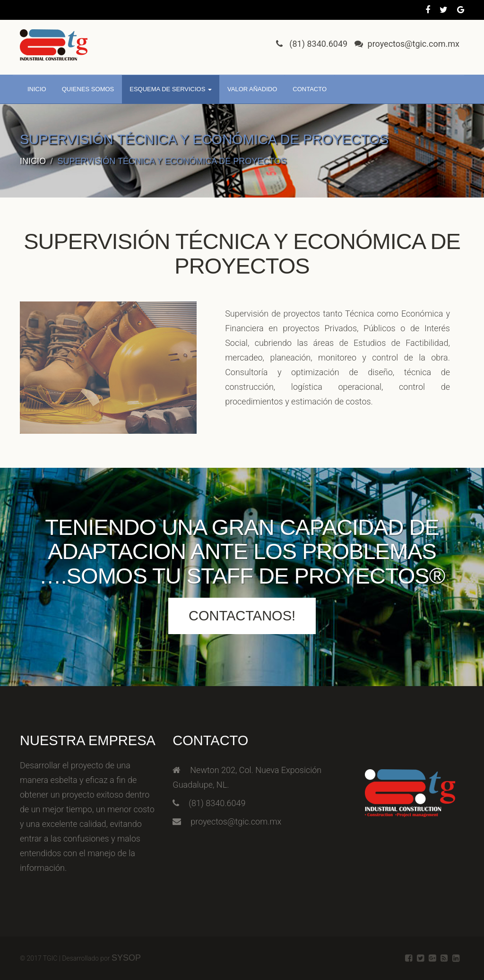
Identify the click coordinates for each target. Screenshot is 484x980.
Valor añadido (252, 89)
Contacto (310, 89)
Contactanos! (242, 616)
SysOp (126, 958)
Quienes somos (88, 89)
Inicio (37, 89)
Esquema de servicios (171, 89)
